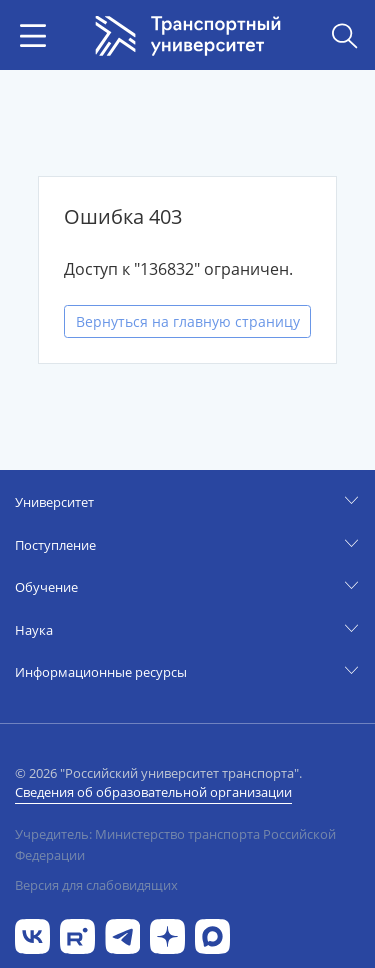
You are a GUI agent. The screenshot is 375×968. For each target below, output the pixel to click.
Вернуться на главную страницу (188, 321)
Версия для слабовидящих (96, 885)
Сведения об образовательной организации (153, 792)
